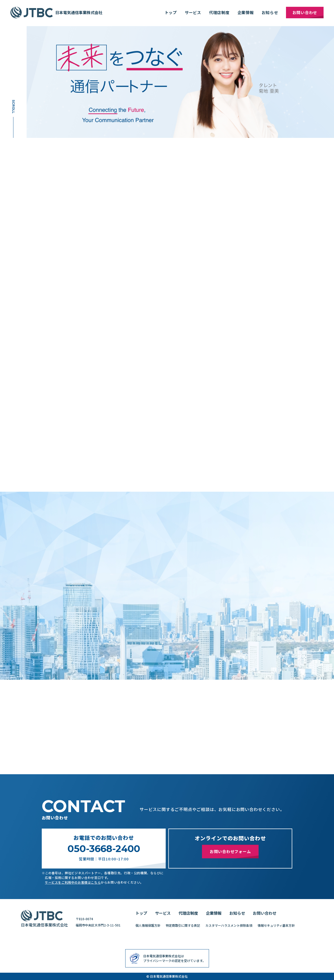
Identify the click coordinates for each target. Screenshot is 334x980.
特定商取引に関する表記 (183, 925)
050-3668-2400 (104, 849)
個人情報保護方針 (148, 925)
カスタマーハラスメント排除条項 (229, 925)
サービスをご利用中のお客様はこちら (73, 882)
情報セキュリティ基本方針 (276, 925)
